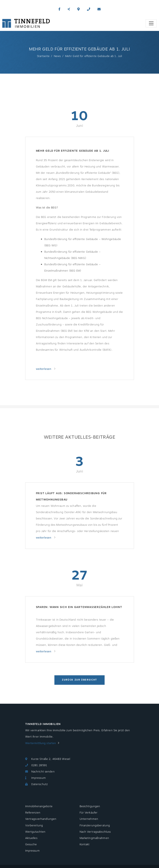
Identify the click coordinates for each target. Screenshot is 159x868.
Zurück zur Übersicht (79, 680)
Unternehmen (89, 819)
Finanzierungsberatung (95, 826)
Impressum (39, 778)
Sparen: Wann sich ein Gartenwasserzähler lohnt (79, 607)
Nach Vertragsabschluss (95, 832)
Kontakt (85, 844)
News (57, 56)
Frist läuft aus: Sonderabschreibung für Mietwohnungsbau (71, 496)
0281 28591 (39, 765)
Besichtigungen (90, 806)
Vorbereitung (34, 826)
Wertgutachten (35, 832)
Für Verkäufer (89, 813)
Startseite (43, 56)
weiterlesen (44, 369)
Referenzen (33, 813)
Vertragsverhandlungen (41, 819)
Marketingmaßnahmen (94, 838)
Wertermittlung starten (41, 743)
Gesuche (31, 844)
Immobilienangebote (39, 806)
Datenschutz (39, 784)
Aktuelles (31, 838)
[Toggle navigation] (151, 23)
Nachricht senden (43, 772)
